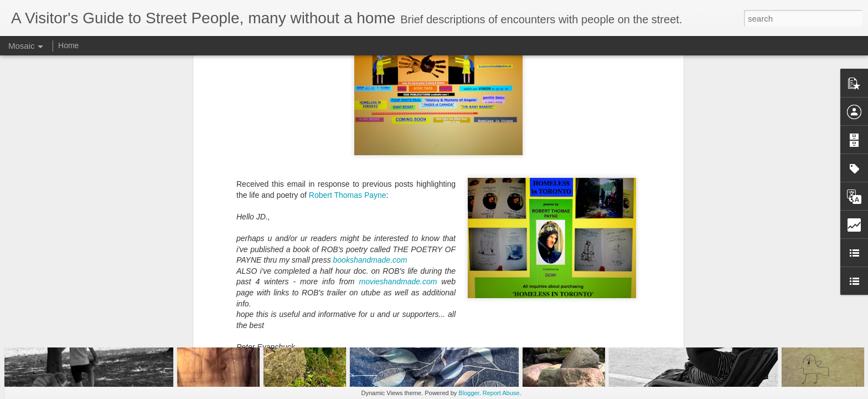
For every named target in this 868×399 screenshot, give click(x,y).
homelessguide (489, 253)
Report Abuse (501, 393)
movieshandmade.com (400, 172)
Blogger (469, 393)
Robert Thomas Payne (348, 85)
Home (68, 45)
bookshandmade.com (371, 151)
